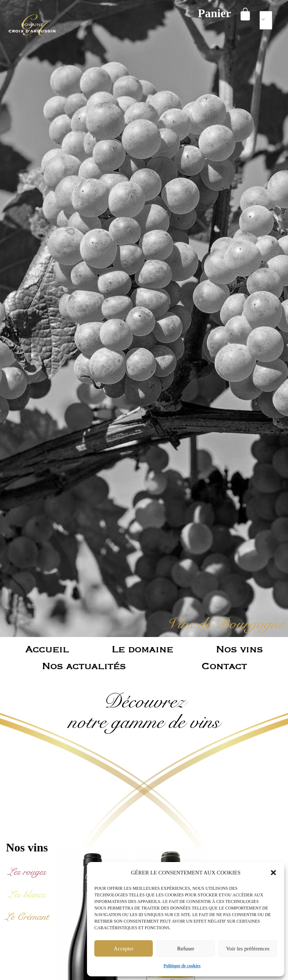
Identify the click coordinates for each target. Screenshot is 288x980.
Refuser (186, 949)
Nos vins (239, 649)
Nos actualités (84, 666)
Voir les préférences (248, 949)
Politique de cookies (182, 966)
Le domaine (142, 649)
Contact (224, 666)
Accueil (47, 649)
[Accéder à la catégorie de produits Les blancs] (27, 895)
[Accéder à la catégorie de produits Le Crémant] (27, 917)
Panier (214, 13)
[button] (273, 873)
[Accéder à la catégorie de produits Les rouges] (27, 872)
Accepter (124, 949)
